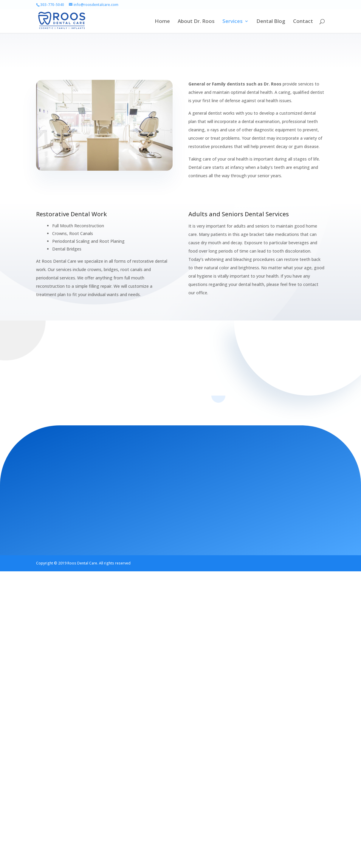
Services (233, 22)
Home (162, 22)
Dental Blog (271, 22)
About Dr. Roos (196, 22)
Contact (303, 22)
